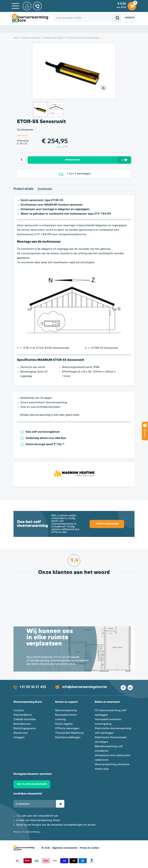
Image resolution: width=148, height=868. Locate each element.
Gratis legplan (64, 724)
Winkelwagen (132, 6)
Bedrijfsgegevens (25, 728)
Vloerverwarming (66, 710)
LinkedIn (130, 688)
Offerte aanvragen (131, 19)
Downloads (45, 189)
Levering (60, 719)
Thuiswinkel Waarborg (69, 733)
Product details (23, 189)
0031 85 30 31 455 (37, 6)
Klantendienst (23, 715)
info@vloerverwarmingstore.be (85, 687)
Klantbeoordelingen (68, 737)
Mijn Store (27, 6)
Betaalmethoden (55, 860)
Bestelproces (22, 724)
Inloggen (19, 737)
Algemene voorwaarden (65, 848)
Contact (19, 710)
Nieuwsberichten (66, 715)
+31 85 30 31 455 (33, 687)
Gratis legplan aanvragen (32, 784)
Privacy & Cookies (89, 848)
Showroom (21, 733)
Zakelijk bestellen (25, 719)
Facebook (123, 688)
